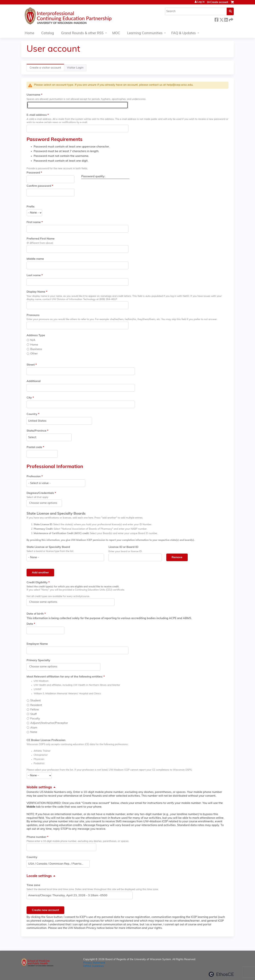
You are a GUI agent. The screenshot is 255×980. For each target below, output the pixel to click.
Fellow (35, 710)
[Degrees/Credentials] (45, 503)
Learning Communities (145, 33)
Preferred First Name (41, 239)
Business (36, 349)
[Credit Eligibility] (45, 602)
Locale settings (39, 876)
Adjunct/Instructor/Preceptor (49, 723)
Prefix (31, 207)
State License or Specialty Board (48, 547)
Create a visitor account (47, 69)
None (34, 732)
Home (29, 33)
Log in (201, 2)
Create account (219, 2)
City (29, 398)
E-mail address (37, 115)
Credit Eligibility (37, 583)
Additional (34, 381)
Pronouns (33, 315)
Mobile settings (39, 787)
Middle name (35, 259)
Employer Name (37, 644)
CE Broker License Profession (46, 740)
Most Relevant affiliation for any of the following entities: (65, 677)
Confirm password (39, 186)
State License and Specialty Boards (56, 514)
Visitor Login (75, 68)
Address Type (36, 335)
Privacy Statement (94, 963)
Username (33, 95)
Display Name (36, 292)
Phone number (36, 837)
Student (36, 701)
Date (30, 624)
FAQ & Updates (184, 33)
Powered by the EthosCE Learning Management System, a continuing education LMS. (221, 974)
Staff (33, 714)
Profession (34, 477)
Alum (34, 728)
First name (34, 222)
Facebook (216, 19)
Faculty (35, 719)
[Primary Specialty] (45, 667)
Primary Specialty (38, 660)
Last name (34, 275)
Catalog (48, 33)
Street (31, 365)
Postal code (34, 447)
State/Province (36, 431)
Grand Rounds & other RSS (82, 33)
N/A (33, 340)
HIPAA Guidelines (94, 966)
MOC (116, 33)
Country (32, 414)
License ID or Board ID (123, 547)
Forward (231, 19)
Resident (36, 705)
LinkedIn (226, 19)
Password (33, 173)
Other (34, 354)
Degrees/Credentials (40, 493)
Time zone (33, 885)
